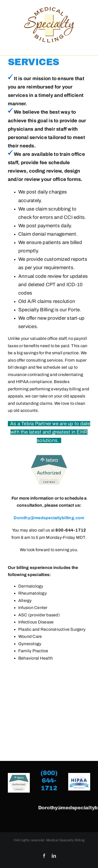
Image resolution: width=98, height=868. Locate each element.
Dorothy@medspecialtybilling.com (49, 518)
